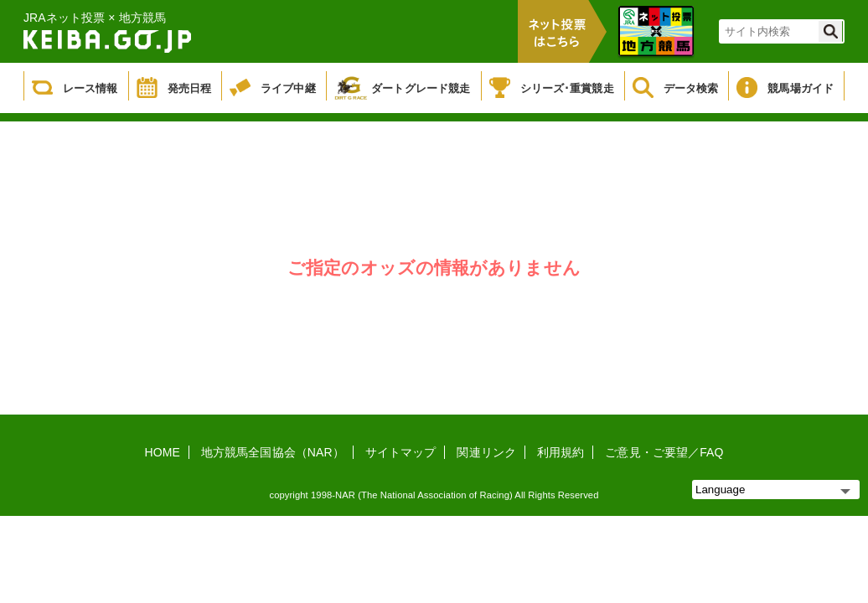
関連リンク (486, 452)
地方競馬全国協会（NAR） (273, 452)
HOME (163, 452)
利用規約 (561, 452)
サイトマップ (401, 452)
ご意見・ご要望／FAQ (664, 452)
